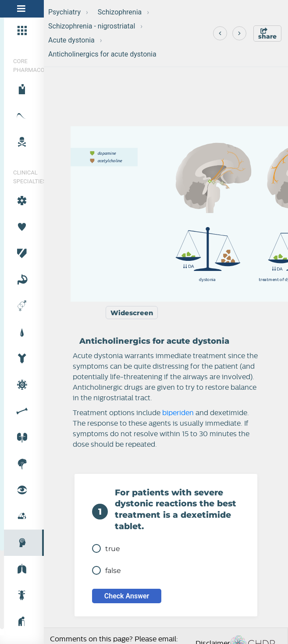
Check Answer (127, 596)
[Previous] (220, 33)
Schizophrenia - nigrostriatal (92, 26)
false (107, 570)
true (106, 548)
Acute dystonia (71, 40)
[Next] (239, 33)
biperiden (178, 413)
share (267, 34)
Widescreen (132, 313)
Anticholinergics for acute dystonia (102, 54)
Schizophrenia (120, 12)
